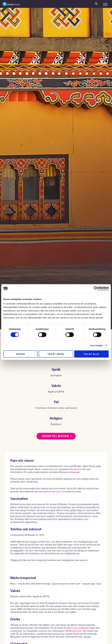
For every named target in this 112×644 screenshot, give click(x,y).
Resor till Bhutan (55, 436)
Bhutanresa (76, 469)
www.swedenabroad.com (52, 492)
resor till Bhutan (80, 628)
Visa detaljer (96, 345)
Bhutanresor (76, 631)
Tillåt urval (56, 354)
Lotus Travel (12, 4)
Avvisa (21, 354)
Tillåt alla (92, 354)
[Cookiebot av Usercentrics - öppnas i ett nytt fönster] (96, 288)
